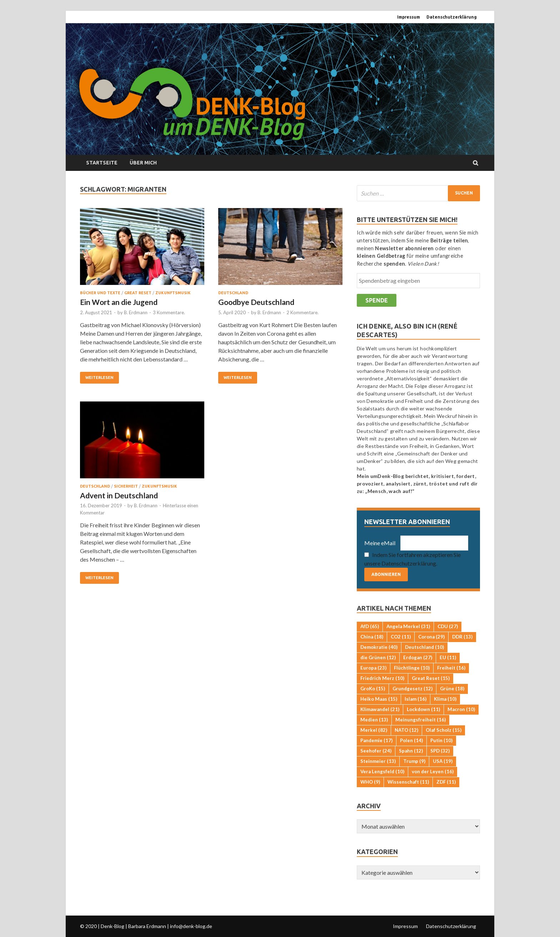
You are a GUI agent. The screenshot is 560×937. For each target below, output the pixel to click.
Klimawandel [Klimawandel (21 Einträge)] (380, 709)
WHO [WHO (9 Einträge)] (370, 782)
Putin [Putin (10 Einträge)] (441, 740)
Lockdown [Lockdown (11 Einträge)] (423, 709)
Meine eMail (380, 543)
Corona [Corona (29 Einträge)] (431, 637)
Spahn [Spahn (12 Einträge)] (411, 751)
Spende (377, 300)
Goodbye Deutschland (256, 302)
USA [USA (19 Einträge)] (443, 761)
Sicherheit (126, 486)
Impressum (409, 17)
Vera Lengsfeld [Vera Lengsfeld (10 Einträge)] (382, 771)
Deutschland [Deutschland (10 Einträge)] (424, 647)
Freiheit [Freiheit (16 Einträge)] (451, 668)
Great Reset (138, 293)
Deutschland (233, 293)
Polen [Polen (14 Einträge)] (411, 740)
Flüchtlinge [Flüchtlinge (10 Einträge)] (412, 668)
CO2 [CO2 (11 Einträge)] (401, 637)
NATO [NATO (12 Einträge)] (406, 730)
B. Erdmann (136, 312)
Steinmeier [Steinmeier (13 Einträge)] (378, 761)
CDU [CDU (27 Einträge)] (448, 626)
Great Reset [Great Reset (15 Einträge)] (431, 678)
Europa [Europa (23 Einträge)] (373, 668)
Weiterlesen (99, 378)
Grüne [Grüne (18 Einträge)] (452, 689)
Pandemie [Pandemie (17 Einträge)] (376, 740)
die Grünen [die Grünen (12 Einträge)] (378, 657)
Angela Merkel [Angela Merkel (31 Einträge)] (408, 626)
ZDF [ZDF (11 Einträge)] (446, 782)
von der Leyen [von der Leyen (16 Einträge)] (433, 771)
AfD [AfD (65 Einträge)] (370, 626)
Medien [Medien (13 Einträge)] (374, 720)
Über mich (143, 163)
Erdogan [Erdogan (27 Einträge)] (418, 657)
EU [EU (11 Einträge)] (448, 657)
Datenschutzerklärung (452, 17)
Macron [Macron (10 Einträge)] (461, 709)
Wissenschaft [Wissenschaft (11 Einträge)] (408, 782)
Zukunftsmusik (173, 293)
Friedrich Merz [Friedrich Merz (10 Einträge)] (382, 678)
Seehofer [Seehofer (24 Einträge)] (376, 751)
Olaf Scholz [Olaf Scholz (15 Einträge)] (444, 730)
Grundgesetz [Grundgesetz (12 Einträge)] (412, 689)
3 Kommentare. (169, 312)
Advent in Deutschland (119, 495)
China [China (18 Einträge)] (372, 637)
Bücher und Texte (100, 293)
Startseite (102, 163)
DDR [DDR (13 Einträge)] (462, 637)
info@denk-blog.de (191, 926)
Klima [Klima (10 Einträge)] (445, 699)
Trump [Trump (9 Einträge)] (414, 761)
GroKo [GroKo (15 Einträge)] (373, 689)
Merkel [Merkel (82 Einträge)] (374, 730)
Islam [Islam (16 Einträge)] (416, 699)
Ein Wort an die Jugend (119, 302)
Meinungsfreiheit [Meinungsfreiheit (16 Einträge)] (421, 720)
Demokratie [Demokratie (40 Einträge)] (379, 647)
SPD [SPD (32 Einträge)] (440, 751)
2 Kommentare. (302, 312)
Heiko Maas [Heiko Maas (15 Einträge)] (379, 699)
